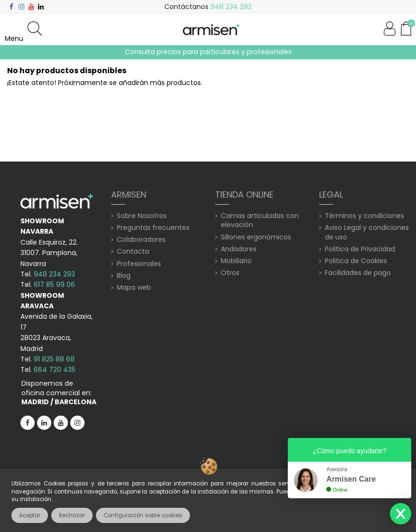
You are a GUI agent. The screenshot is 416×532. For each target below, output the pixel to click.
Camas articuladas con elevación (260, 221)
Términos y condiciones (364, 216)
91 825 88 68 (54, 359)
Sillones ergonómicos (256, 237)
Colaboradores (141, 240)
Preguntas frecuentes (153, 228)
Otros (230, 273)
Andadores (239, 249)
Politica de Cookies (356, 261)
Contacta (133, 252)
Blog (124, 276)
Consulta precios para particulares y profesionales (208, 52)
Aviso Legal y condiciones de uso (367, 233)
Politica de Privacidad (360, 249)
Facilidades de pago (358, 273)
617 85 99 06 (54, 285)
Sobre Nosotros (142, 216)
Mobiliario (236, 261)
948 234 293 (231, 7)
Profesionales (139, 264)
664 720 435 (55, 370)
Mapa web (134, 288)
